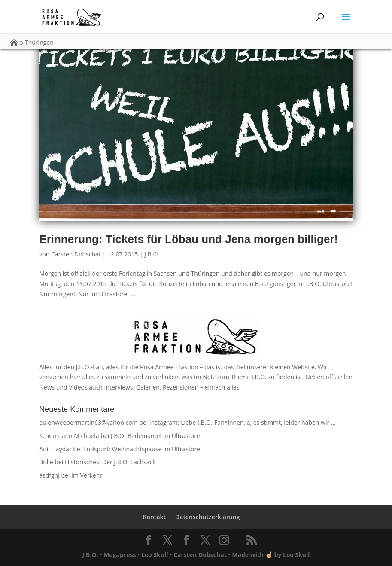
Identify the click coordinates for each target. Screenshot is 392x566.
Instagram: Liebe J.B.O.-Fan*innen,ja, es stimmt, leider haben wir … (243, 422)
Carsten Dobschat (76, 254)
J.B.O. (152, 254)
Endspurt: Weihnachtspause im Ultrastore (142, 449)
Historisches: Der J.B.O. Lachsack (110, 462)
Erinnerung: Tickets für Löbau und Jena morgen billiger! (188, 239)
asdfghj (49, 475)
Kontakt (154, 517)
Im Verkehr (87, 475)
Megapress (120, 555)
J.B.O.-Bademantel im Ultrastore (155, 436)
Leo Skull (155, 555)
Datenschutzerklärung (207, 517)
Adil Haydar (55, 449)
